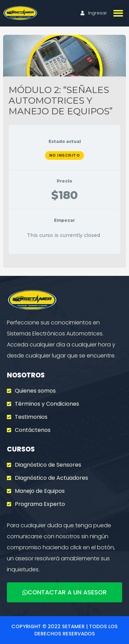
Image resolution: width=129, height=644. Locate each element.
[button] (119, 13)
